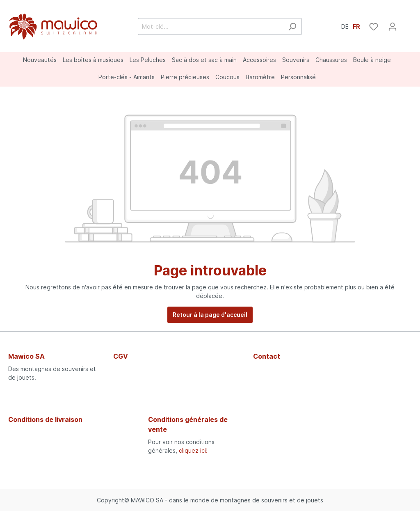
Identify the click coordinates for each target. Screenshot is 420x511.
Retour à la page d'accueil (210, 315)
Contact (267, 356)
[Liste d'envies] (374, 27)
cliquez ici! (193, 450)
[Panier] (407, 24)
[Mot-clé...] (210, 26)
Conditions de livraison (45, 419)
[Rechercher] (292, 26)
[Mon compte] (393, 27)
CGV (121, 356)
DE (345, 26)
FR (356, 26)
